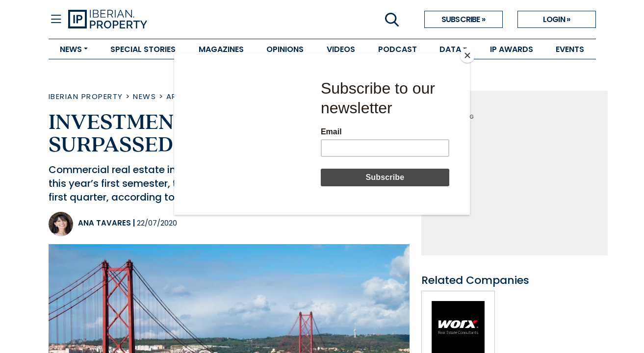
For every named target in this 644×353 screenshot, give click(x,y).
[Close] (467, 55)
